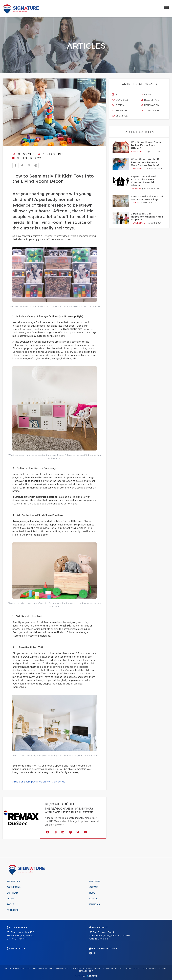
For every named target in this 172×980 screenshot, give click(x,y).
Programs (13, 910)
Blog (92, 893)
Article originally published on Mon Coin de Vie (39, 782)
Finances (120, 111)
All (116, 95)
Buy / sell (120, 100)
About (11, 899)
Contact (95, 899)
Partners (95, 881)
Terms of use (149, 969)
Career (94, 887)
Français (95, 904)
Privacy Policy (133, 969)
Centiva (92, 976)
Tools (10, 904)
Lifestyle (120, 116)
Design (118, 105)
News (146, 95)
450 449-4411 (19, 939)
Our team (12, 893)
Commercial (14, 887)
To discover (23, 154)
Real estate (150, 100)
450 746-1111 (101, 939)
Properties (13, 881)
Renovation (150, 105)
